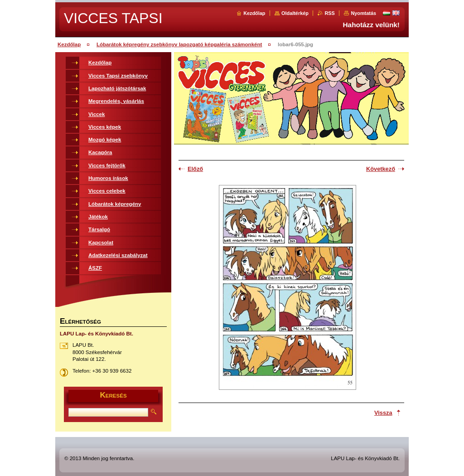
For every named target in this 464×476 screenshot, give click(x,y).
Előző (195, 169)
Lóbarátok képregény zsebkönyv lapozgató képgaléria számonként (179, 44)
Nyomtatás (363, 13)
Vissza (383, 413)
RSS (329, 13)
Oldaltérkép (295, 13)
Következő (381, 169)
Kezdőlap (254, 13)
